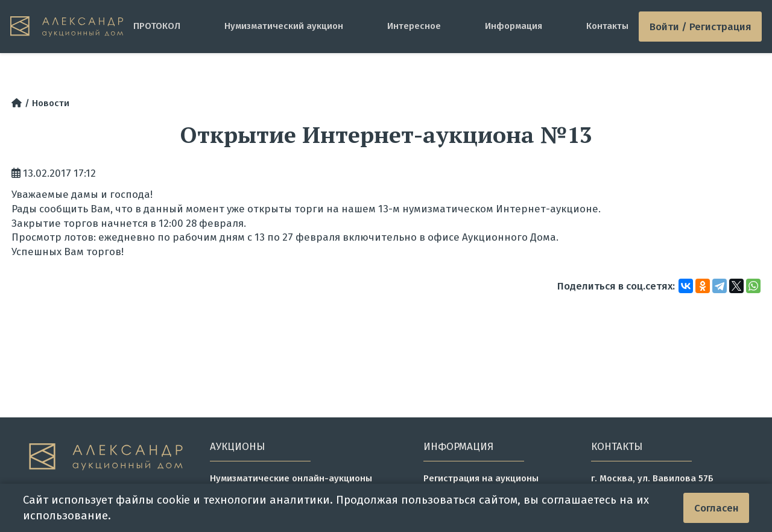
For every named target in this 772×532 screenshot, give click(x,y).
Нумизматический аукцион (284, 26)
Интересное (414, 26)
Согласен (717, 508)
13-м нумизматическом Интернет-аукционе (488, 209)
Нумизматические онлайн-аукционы (291, 478)
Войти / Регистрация (701, 27)
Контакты (607, 26)
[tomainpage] (67, 27)
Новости (51, 103)
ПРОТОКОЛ (157, 26)
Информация (514, 26)
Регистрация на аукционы (481, 478)
